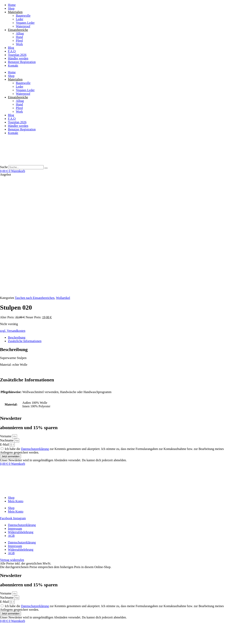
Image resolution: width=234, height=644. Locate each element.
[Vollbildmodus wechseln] (6, 636)
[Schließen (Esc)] (13, 636)
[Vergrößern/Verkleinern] (2, 636)
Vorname (6, 320)
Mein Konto (16, 385)
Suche (4, 167)
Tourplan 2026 (17, 55)
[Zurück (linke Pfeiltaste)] (2, 640)
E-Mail (5, 328)
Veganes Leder (25, 23)
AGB (11, 420)
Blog (11, 48)
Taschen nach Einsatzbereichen (35, 182)
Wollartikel (63, 182)
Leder (20, 19)
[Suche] (46, 168)
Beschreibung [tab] (17, 221)
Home (12, 5)
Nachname (7, 324)
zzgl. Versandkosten (13, 215)
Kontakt (13, 66)
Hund (19, 37)
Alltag (20, 33)
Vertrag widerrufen (12, 628)
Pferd (19, 41)
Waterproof (23, 26)
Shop (11, 8)
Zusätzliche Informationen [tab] (25, 225)
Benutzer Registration (22, 62)
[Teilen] (10, 636)
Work (19, 44)
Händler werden (18, 58)
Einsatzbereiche (18, 30)
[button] (32, 642)
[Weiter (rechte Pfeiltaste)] (6, 640)
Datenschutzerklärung (35, 333)
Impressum (15, 412)
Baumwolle (23, 16)
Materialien (15, 12)
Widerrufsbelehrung (21, 416)
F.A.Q (12, 51)
